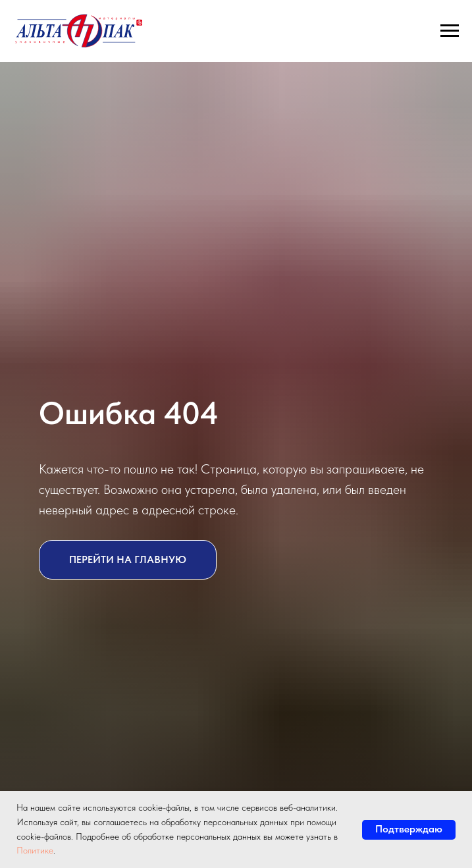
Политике (35, 850)
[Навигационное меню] (450, 31)
